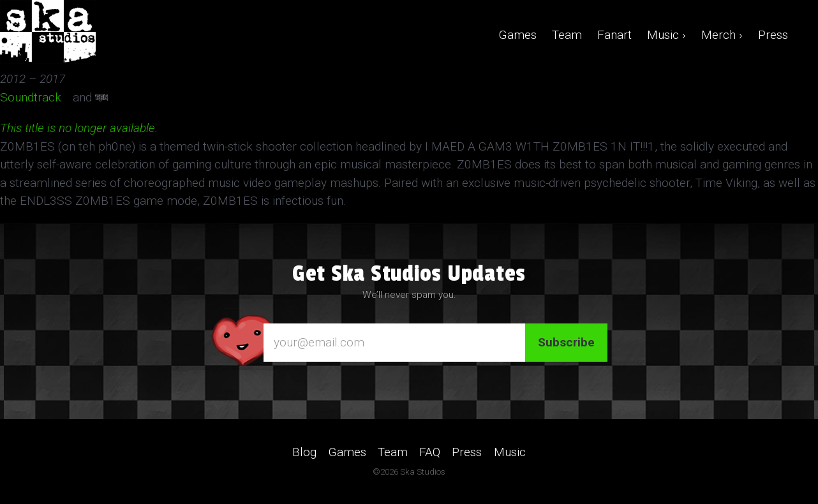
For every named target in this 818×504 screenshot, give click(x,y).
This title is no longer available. (79, 128)
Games (518, 35)
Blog (304, 452)
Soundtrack (35, 97)
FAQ (430, 452)
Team (567, 35)
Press (773, 35)
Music (510, 452)
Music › (666, 35)
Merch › (722, 35)
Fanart (614, 35)
